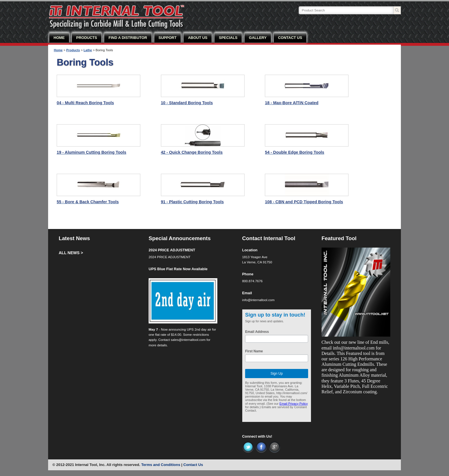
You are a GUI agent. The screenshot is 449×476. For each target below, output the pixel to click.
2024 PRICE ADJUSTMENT (172, 250)
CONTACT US (290, 38)
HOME (59, 38)
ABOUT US (198, 38)
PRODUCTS (87, 38)
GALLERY (258, 38)
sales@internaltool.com (188, 340)
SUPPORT (168, 38)
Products (73, 50)
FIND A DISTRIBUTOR (128, 38)
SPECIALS (228, 38)
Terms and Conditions (161, 465)
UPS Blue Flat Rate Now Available (178, 269)
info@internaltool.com (258, 300)
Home (58, 50)
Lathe (88, 50)
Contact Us (193, 465)
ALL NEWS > (71, 253)
